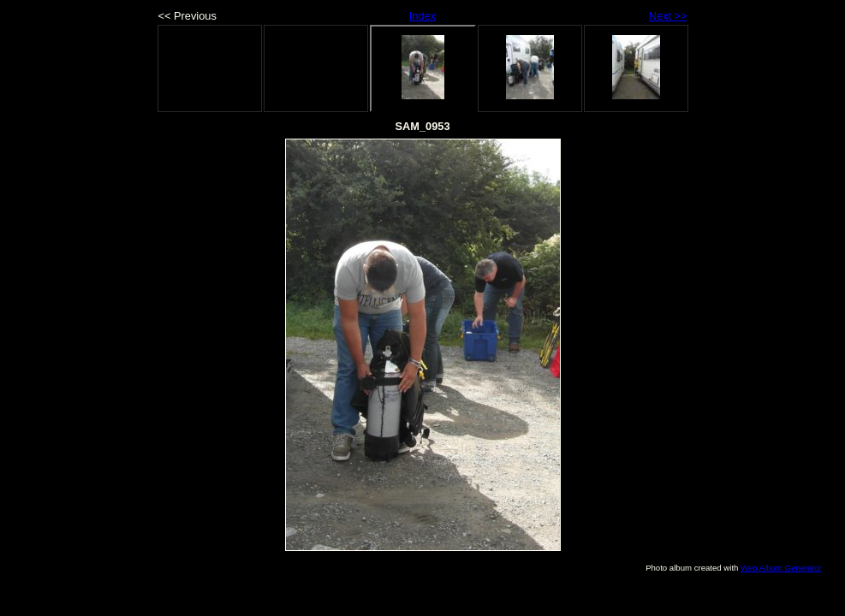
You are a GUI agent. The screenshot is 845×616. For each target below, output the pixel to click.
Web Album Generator (781, 568)
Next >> (668, 16)
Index (422, 16)
